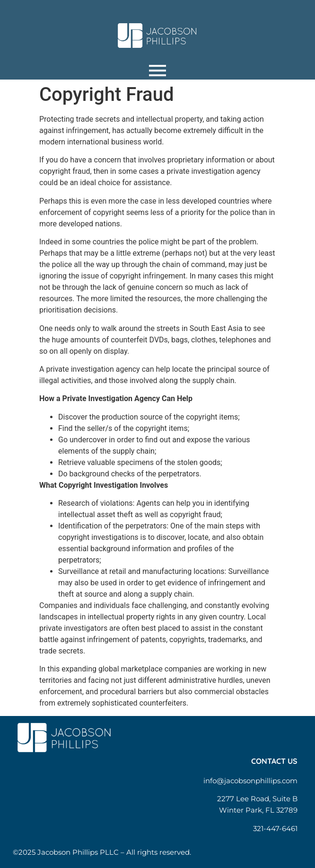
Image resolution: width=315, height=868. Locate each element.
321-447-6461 (275, 828)
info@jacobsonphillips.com (250, 781)
